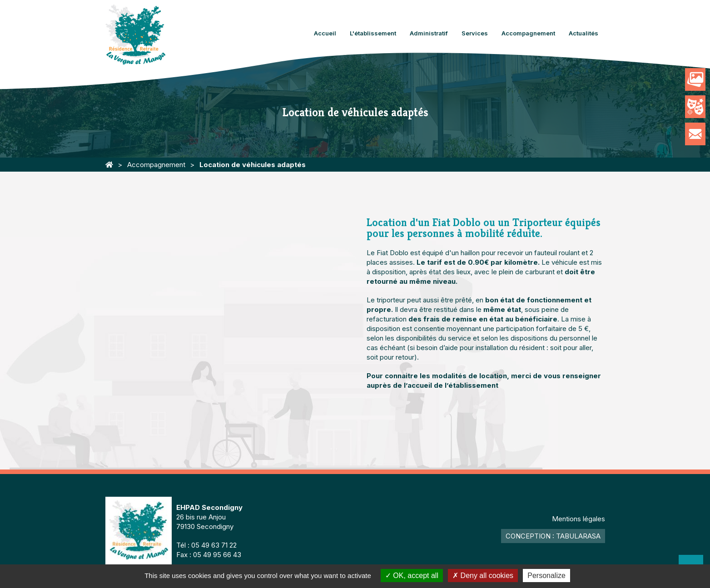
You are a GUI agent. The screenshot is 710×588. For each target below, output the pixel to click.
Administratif (429, 33)
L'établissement (373, 33)
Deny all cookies (483, 576)
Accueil (325, 33)
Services (475, 33)
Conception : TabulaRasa (553, 536)
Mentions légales (578, 519)
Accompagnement (528, 33)
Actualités (583, 33)
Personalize (546, 576)
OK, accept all (412, 576)
